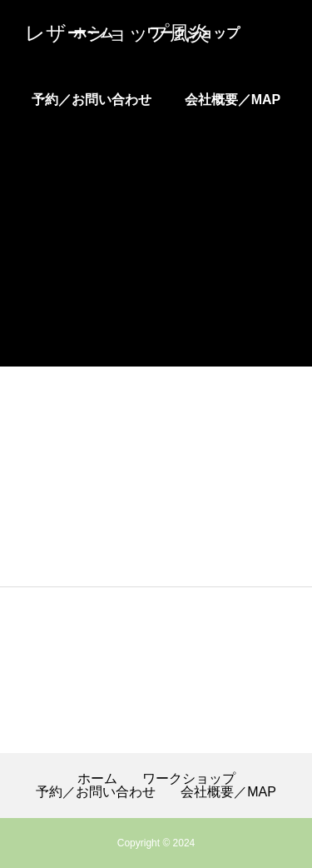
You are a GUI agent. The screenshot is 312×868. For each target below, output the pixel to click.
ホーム (97, 779)
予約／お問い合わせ (92, 100)
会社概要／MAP (233, 100)
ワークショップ (189, 779)
